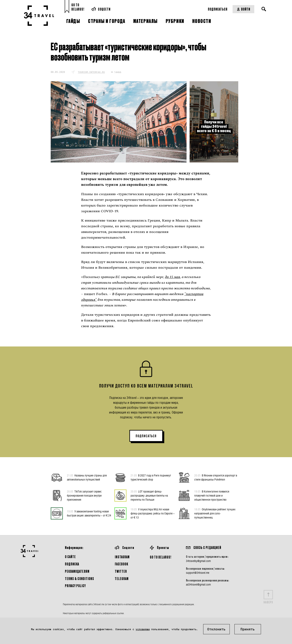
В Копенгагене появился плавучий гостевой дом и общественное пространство (212, 495)
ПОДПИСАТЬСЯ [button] (146, 436)
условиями (143, 629)
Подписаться (218, 9)
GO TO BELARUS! (161, 557)
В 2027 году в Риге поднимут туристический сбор (151, 477)
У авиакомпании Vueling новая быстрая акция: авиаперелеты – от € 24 (89, 513)
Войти (243, 9)
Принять (248, 629)
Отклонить (216, 629)
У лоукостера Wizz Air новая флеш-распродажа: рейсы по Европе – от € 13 (153, 513)
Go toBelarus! (78, 7)
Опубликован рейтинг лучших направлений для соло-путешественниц (215, 513)
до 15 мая (173, 277)
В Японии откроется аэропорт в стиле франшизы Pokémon (216, 477)
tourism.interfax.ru (91, 72)
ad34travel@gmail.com (198, 584)
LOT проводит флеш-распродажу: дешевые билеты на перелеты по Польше (149, 495)
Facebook (121, 564)
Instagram (122, 557)
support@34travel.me (198, 573)
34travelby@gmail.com (198, 561)
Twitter (121, 571)
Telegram (122, 579)
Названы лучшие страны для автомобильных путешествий (87, 477)
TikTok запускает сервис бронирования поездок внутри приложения (84, 495)
